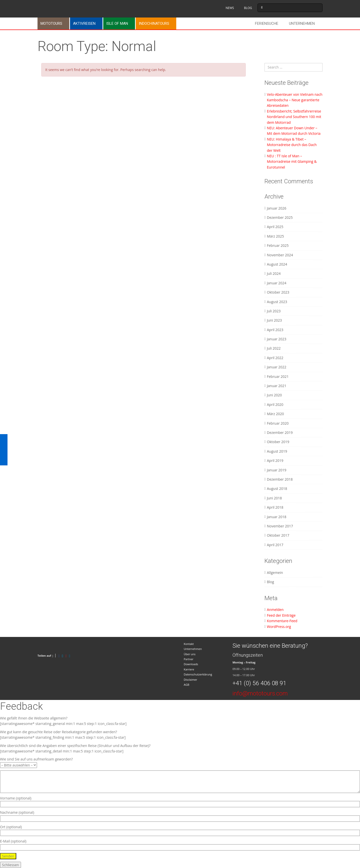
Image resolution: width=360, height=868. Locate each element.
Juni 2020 (274, 395)
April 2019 (275, 461)
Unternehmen (302, 24)
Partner (189, 659)
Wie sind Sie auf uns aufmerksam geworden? (36, 762)
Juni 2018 (274, 498)
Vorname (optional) (180, 801)
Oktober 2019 (278, 442)
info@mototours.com (260, 693)
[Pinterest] (66, 656)
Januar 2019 (277, 470)
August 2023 (277, 302)
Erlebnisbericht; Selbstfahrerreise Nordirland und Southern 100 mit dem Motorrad (294, 117)
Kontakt (189, 644)
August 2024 (277, 264)
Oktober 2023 (278, 292)
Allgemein (275, 573)
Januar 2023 (277, 339)
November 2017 (280, 526)
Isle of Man (117, 24)
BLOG (248, 8)
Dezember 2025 (280, 217)
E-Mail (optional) (180, 844)
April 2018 (275, 507)
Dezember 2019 (280, 432)
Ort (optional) (180, 830)
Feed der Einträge (281, 615)
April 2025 (275, 227)
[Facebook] (59, 656)
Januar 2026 (277, 208)
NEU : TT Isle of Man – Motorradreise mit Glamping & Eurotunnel (292, 162)
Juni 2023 (274, 320)
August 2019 (277, 451)
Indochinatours (154, 24)
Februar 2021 (278, 376)
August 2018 (277, 489)
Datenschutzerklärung (198, 674)
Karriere (189, 669)
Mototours (51, 24)
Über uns (190, 654)
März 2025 (275, 236)
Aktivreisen (84, 24)
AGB (186, 685)
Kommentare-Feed (282, 621)
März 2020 (275, 414)
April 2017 (275, 545)
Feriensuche (267, 24)
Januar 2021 (277, 386)
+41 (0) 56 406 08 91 (259, 683)
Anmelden (275, 610)
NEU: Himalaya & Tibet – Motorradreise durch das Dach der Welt (292, 145)
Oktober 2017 (278, 535)
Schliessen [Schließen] (10, 865)
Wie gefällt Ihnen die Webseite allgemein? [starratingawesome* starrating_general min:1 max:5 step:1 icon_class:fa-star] (63, 721)
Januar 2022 (277, 367)
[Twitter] (62, 656)
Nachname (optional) (180, 815)
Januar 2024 (277, 283)
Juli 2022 (274, 348)
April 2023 (275, 330)
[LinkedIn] (70, 656)
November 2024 (280, 255)
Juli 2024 (274, 273)
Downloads (191, 664)
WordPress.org (279, 627)
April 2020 (275, 404)
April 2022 (275, 358)
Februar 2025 (278, 245)
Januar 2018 (277, 517)
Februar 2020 (278, 423)
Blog (271, 582)
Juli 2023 (274, 311)
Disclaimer (190, 680)
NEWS (230, 8)
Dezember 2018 (280, 479)
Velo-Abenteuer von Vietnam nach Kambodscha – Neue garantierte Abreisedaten (295, 100)
